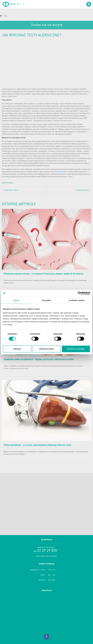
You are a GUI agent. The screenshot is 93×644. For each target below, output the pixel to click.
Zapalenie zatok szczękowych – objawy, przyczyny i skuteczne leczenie (39, 359)
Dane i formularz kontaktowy (46, 556)
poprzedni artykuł (11, 190)
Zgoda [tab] (16, 300)
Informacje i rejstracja (46, 548)
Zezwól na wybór (46, 349)
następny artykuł (82, 190)
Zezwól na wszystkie (76, 349)
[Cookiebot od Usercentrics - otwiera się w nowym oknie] (80, 293)
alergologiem (63, 172)
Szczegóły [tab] (46, 300)
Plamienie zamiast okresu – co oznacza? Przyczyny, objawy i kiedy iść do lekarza (44, 274)
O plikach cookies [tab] (77, 300)
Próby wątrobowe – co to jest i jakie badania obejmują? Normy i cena (38, 445)
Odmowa (17, 349)
